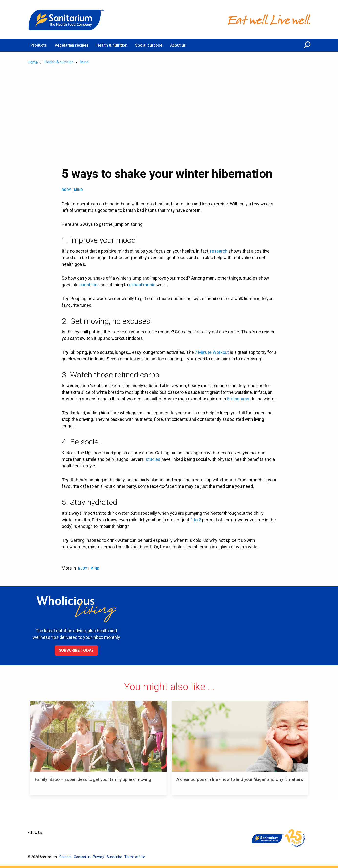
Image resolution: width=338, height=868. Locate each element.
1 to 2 (196, 520)
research (219, 251)
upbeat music (142, 285)
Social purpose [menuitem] (149, 45)
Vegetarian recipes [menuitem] (72, 45)
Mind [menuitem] (84, 62)
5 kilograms (238, 399)
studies (153, 459)
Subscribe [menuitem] (114, 857)
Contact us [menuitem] (82, 857)
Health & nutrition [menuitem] (112, 45)
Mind (78, 190)
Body (66, 190)
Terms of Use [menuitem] (135, 857)
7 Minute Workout (212, 352)
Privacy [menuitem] (99, 857)
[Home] (67, 20)
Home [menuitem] (33, 62)
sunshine (88, 285)
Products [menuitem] (39, 45)
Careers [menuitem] (65, 857)
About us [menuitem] (178, 45)
